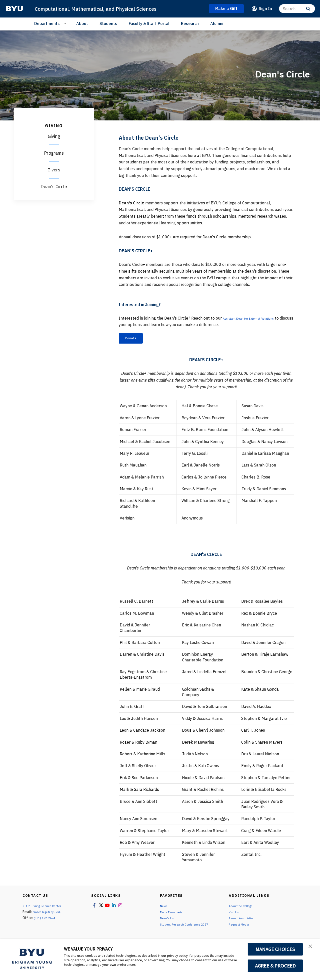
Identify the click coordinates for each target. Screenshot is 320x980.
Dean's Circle (54, 187)
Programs (54, 153)
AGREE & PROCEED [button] (275, 966)
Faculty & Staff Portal (149, 23)
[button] (312, 948)
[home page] (14, 9)
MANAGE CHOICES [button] (275, 949)
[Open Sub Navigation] (66, 23)
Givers (54, 170)
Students (108, 23)
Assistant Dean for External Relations (257, 318)
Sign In (265, 8)
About (82, 23)
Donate (134, 339)
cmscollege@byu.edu (49, 914)
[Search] (297, 9)
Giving (54, 136)
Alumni (217, 23)
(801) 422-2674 (46, 920)
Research (190, 23)
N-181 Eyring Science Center (45, 908)
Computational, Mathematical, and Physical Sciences (108, 8)
